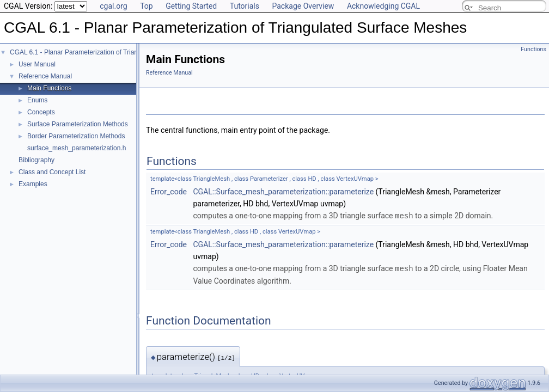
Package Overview (303, 6)
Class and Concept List (52, 172)
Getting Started (191, 6)
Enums (37, 100)
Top (147, 6)
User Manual (37, 64)
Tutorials (245, 6)
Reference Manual (45, 76)
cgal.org (113, 6)
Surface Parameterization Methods (78, 124)
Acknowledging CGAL (383, 6)
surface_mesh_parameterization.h (77, 148)
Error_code (169, 192)
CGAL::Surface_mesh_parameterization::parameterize (283, 192)
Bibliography (36, 160)
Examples (33, 184)
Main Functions (49, 88)
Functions (533, 49)
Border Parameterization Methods (76, 136)
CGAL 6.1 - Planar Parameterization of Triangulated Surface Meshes (109, 52)
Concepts (41, 112)
